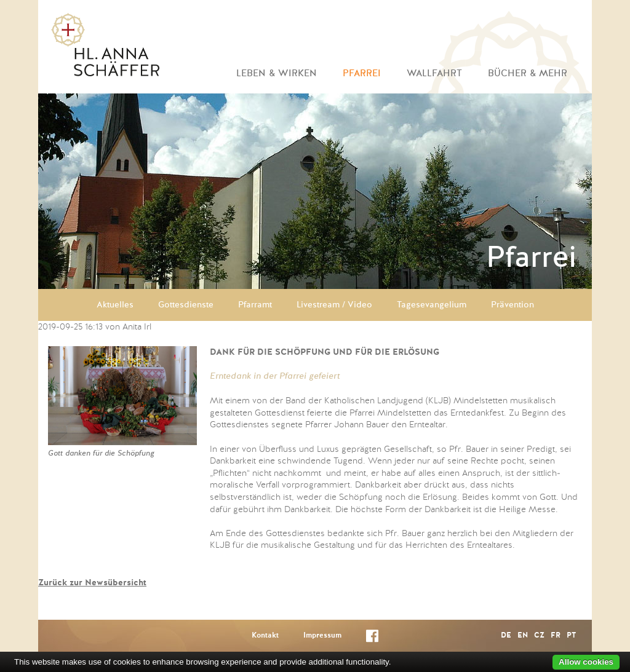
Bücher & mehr (528, 73)
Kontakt (265, 636)
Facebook (372, 638)
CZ (539, 636)
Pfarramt (255, 305)
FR (556, 636)
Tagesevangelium (432, 305)
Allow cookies (586, 662)
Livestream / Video (334, 305)
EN (523, 636)
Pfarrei (362, 73)
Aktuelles (115, 305)
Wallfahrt (434, 73)
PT (571, 636)
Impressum (322, 636)
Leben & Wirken (277, 73)
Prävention (512, 305)
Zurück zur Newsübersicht (92, 583)
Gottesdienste (186, 305)
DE (506, 636)
